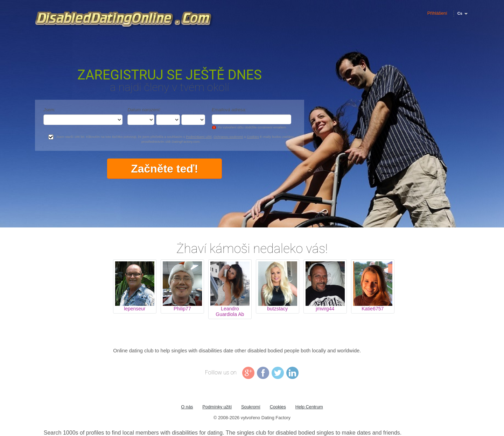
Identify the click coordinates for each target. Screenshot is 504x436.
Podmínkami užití (199, 137)
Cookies (253, 137)
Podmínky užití (217, 407)
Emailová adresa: (229, 110)
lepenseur (135, 309)
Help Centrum (309, 407)
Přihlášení (437, 13)
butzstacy (277, 309)
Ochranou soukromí (228, 137)
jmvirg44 (325, 309)
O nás (187, 407)
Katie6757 (373, 309)
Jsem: (49, 110)
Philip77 (182, 309)
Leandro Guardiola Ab (230, 311)
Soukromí (251, 407)
